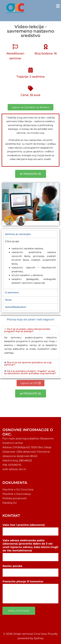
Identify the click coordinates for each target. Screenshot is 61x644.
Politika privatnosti (15, 498)
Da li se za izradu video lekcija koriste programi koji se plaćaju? (27, 330)
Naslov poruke (12, 566)
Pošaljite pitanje (19, 611)
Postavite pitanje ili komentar (23, 581)
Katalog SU (10, 503)
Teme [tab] (8, 300)
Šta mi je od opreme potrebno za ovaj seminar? (28, 364)
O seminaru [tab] (12, 292)
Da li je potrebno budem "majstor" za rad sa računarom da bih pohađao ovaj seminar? (30, 372)
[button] (30, 330)
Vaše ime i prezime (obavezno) (25, 525)
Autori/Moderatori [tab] (16, 307)
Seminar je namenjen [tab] (18, 234)
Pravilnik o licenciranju (17, 494)
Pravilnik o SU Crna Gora (18, 490)
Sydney (39, 638)
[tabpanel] (30, 263)
